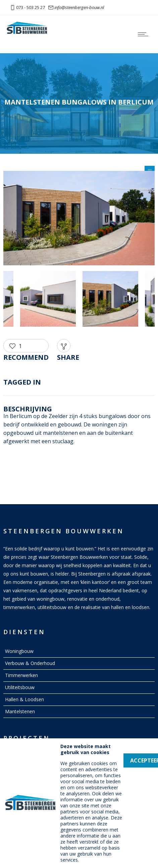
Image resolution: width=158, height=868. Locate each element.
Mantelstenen (20, 711)
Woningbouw (19, 651)
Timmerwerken (21, 675)
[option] (79, 219)
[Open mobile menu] (145, 34)
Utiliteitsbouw (20, 687)
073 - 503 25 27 (31, 7)
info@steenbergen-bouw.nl (79, 7)
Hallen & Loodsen (24, 699)
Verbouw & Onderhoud (30, 663)
